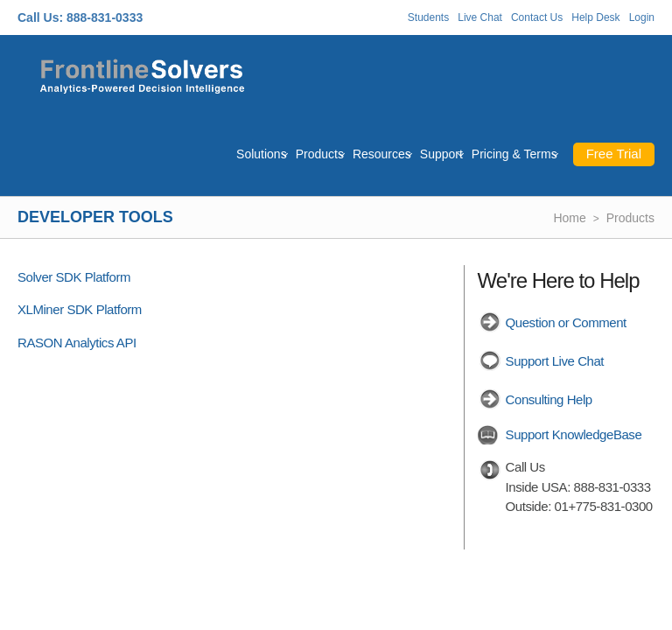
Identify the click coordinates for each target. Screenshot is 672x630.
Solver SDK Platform (74, 277)
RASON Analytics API (77, 343)
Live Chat (480, 17)
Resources (382, 154)
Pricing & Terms (514, 154)
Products (320, 154)
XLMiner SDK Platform (80, 309)
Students (428, 17)
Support (441, 154)
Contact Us (537, 17)
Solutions (262, 154)
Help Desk (595, 17)
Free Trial (614, 154)
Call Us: (40, 17)
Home (569, 218)
